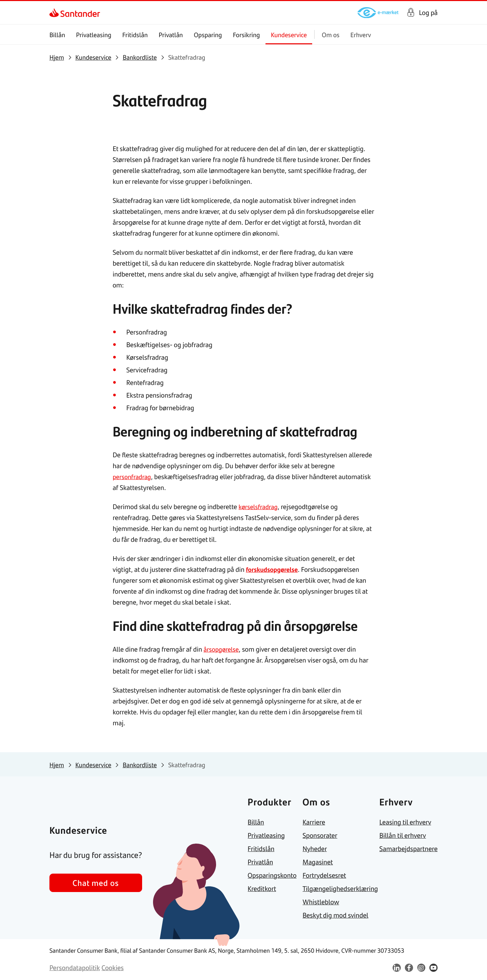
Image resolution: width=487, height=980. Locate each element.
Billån (57, 35)
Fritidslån (135, 35)
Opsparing (208, 35)
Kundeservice (289, 35)
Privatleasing (94, 35)
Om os (331, 35)
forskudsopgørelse (274, 569)
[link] (55, 13)
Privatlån (171, 35)
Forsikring (246, 35)
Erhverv (361, 35)
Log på (428, 13)
